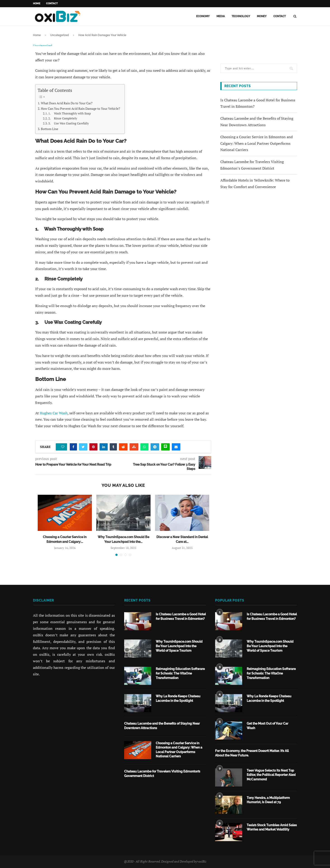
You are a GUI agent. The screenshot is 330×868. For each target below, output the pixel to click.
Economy (203, 16)
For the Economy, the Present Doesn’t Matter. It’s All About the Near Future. (252, 753)
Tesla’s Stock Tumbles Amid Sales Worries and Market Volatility (272, 827)
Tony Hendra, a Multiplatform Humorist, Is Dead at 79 (268, 800)
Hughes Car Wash (54, 413)
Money (262, 16)
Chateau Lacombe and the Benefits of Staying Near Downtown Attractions (162, 725)
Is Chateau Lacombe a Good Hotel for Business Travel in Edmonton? (181, 616)
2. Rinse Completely (63, 118)
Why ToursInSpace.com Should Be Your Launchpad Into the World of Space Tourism (179, 645)
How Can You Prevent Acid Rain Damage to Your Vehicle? (80, 108)
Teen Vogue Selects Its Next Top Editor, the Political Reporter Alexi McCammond (271, 774)
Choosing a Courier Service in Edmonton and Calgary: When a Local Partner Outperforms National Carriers (257, 143)
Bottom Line (50, 129)
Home (37, 3)
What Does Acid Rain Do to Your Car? (67, 103)
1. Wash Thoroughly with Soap (70, 113)
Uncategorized (59, 35)
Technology (241, 16)
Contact (52, 3)
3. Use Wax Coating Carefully (69, 123)
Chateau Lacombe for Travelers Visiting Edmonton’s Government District (162, 773)
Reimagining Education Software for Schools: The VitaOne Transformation (180, 673)
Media (221, 16)
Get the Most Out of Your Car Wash (267, 725)
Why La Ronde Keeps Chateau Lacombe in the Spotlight (178, 698)
